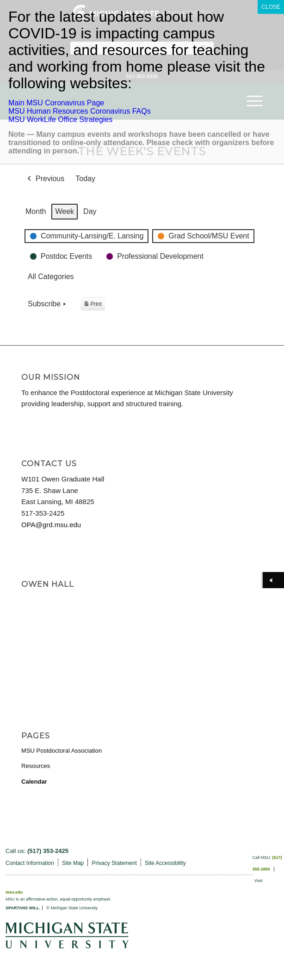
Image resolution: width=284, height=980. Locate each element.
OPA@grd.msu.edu (51, 525)
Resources (36, 766)
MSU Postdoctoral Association (62, 751)
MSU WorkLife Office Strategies (60, 119)
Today (85, 179)
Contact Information (30, 863)
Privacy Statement (114, 863)
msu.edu (14, 892)
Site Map (73, 863)
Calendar (34, 782)
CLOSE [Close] (271, 7)
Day (90, 211)
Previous (45, 179)
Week (65, 211)
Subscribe (48, 304)
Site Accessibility (165, 863)
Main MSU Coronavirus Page (56, 103)
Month (36, 211)
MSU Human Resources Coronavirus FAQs (80, 111)
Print (93, 305)
